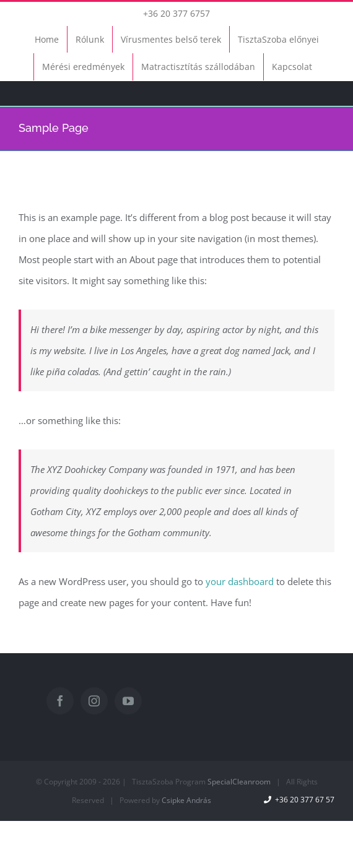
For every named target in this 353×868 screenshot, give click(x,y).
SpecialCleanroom (239, 782)
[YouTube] (128, 701)
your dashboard (240, 581)
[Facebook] (60, 701)
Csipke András (186, 800)
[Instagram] (94, 701)
